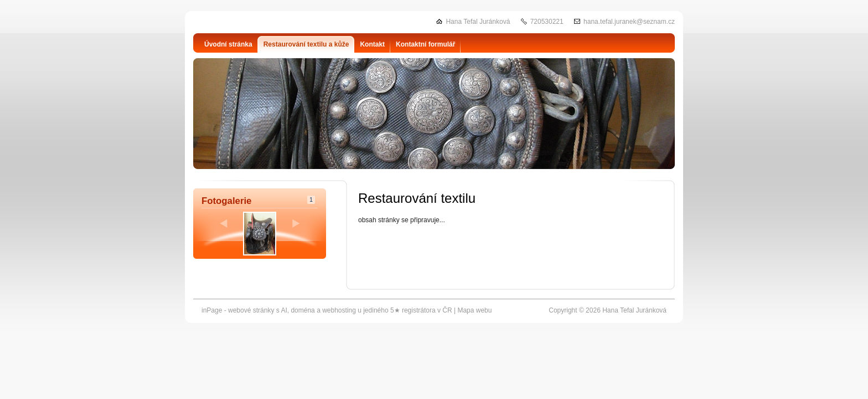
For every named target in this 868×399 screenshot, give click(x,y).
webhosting (339, 310)
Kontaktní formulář (425, 44)
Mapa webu (474, 310)
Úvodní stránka (228, 44)
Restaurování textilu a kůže (306, 44)
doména (303, 310)
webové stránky (251, 310)
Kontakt (372, 44)
